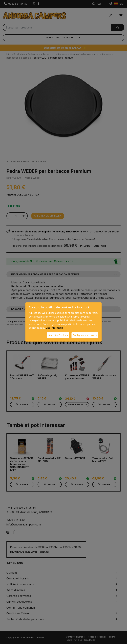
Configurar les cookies (85, 335)
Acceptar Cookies (58, 335)
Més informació (54, 328)
